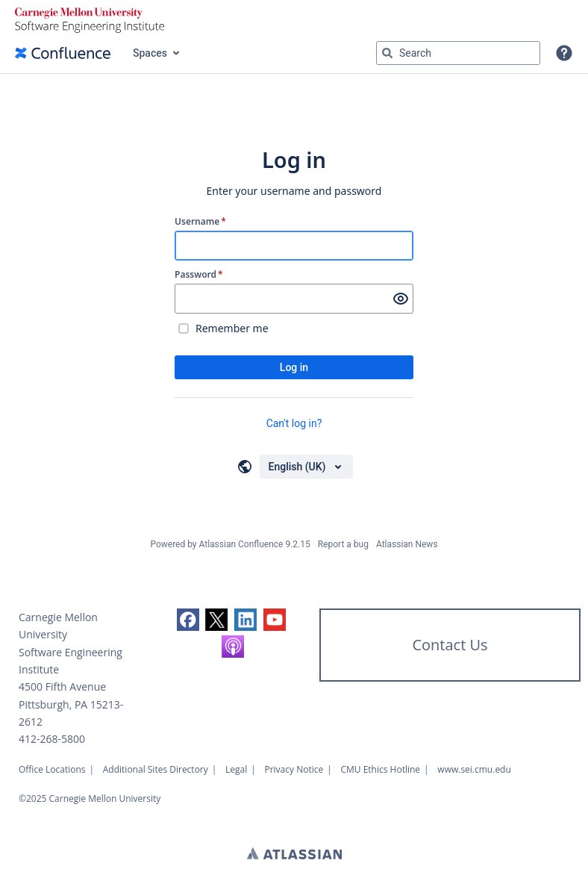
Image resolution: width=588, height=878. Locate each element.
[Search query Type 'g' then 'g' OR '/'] (458, 53)
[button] (564, 53)
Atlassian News (407, 544)
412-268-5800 (52, 739)
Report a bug (343, 544)
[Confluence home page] (63, 53)
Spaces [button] (150, 53)
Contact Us (450, 645)
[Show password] (401, 299)
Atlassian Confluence (241, 544)
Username (200, 222)
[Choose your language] (306, 467)
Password (199, 275)
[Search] (387, 53)
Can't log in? (294, 423)
